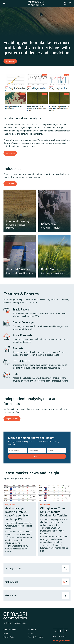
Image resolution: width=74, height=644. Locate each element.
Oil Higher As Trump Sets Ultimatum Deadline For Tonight (54, 512)
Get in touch (12, 582)
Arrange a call (13, 568)
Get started (10, 61)
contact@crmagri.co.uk (62, 641)
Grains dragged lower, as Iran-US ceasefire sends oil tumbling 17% (17, 514)
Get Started (10, 153)
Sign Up (37, 456)
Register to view (12, 419)
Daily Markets (10, 505)
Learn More (10, 184)
